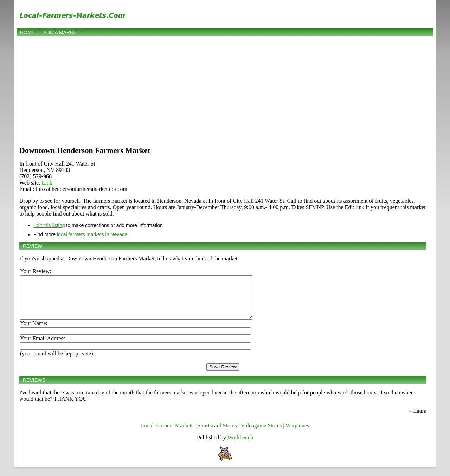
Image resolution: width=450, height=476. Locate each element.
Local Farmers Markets (167, 434)
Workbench (240, 446)
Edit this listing (49, 225)
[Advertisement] (225, 90)
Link (47, 183)
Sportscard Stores (217, 434)
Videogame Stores (261, 434)
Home (27, 32)
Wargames (297, 434)
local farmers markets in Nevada (92, 234)
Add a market (61, 32)
